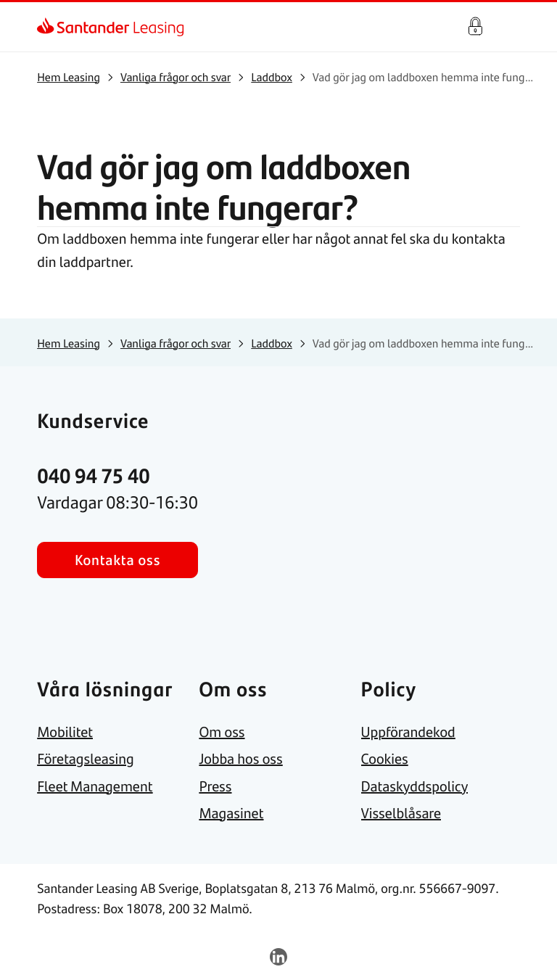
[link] (50, 27)
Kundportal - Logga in (475, 27)
